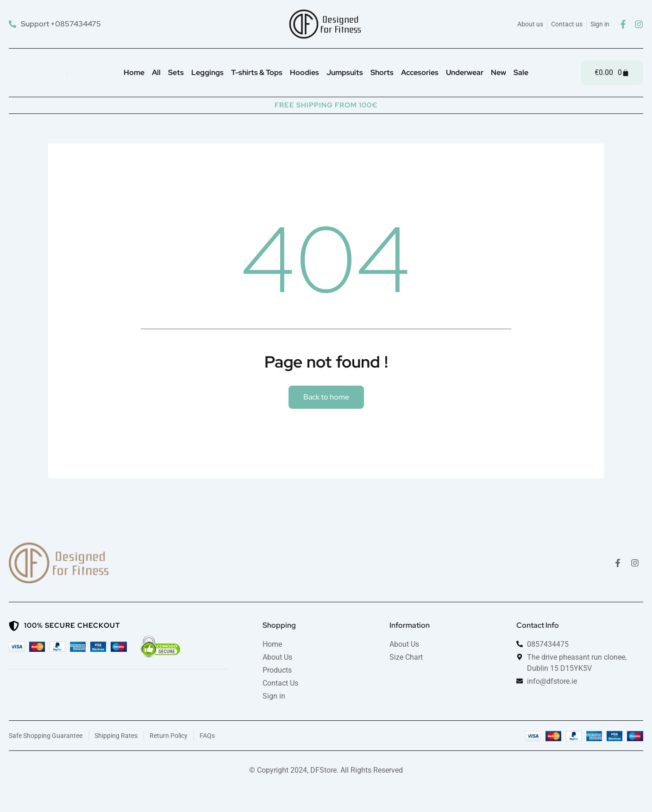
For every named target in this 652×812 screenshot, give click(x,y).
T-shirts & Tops (257, 72)
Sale (521, 72)
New (498, 72)
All (156, 72)
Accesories (420, 72)
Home (134, 72)
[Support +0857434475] (56, 24)
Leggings (207, 72)
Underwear (465, 72)
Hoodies (304, 72)
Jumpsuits (345, 72)
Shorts (382, 72)
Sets (176, 72)
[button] (326, 397)
